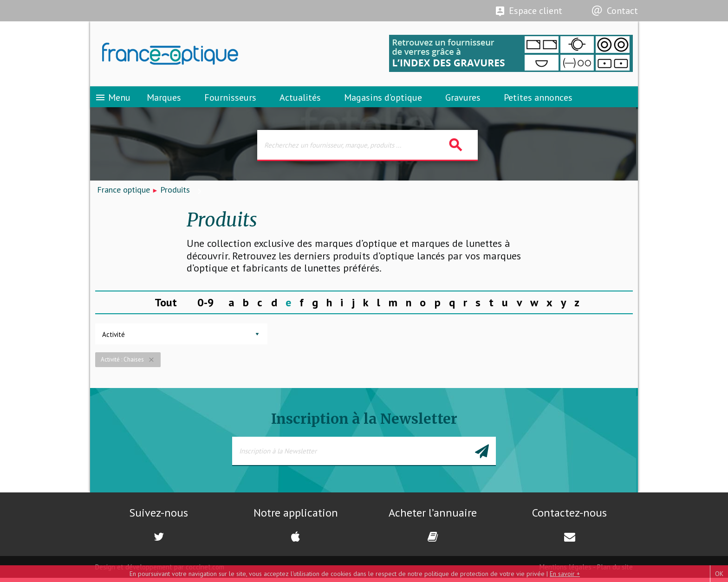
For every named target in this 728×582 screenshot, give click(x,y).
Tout (166, 306)
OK (719, 574)
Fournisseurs (230, 100)
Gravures (463, 100)
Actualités (300, 100)
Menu (113, 100)
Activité (114, 339)
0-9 (206, 306)
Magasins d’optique (383, 100)
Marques (164, 100)
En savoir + (565, 574)
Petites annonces (538, 100)
